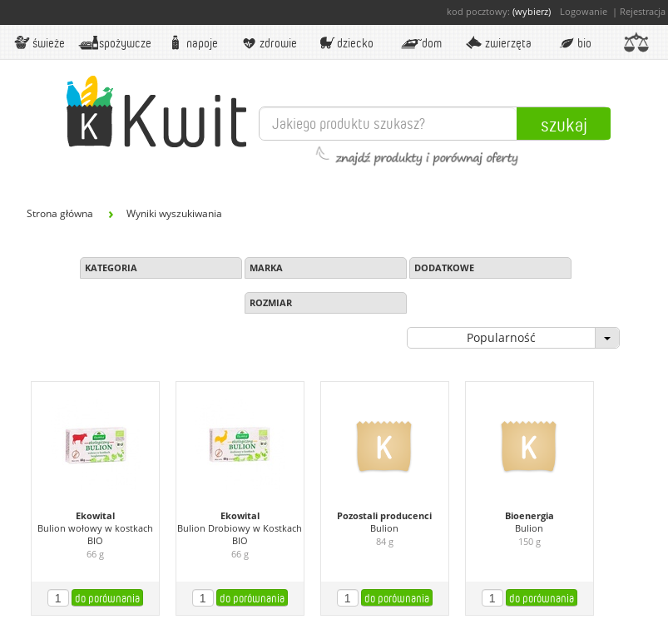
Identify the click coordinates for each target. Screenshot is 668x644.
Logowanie (584, 11)
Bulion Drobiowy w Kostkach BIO (240, 535)
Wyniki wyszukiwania (174, 213)
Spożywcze (115, 42)
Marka (266, 268)
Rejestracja (643, 11)
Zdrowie (268, 42)
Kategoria (111, 268)
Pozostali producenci (384, 516)
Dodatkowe (444, 268)
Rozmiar (271, 302)
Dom (421, 42)
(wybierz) (532, 11)
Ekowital (95, 516)
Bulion (384, 528)
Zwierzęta (497, 42)
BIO (574, 42)
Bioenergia (529, 516)
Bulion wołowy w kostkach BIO (95, 535)
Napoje (191, 42)
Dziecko (344, 42)
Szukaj (564, 124)
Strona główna (60, 213)
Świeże (39, 42)
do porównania (107, 598)
